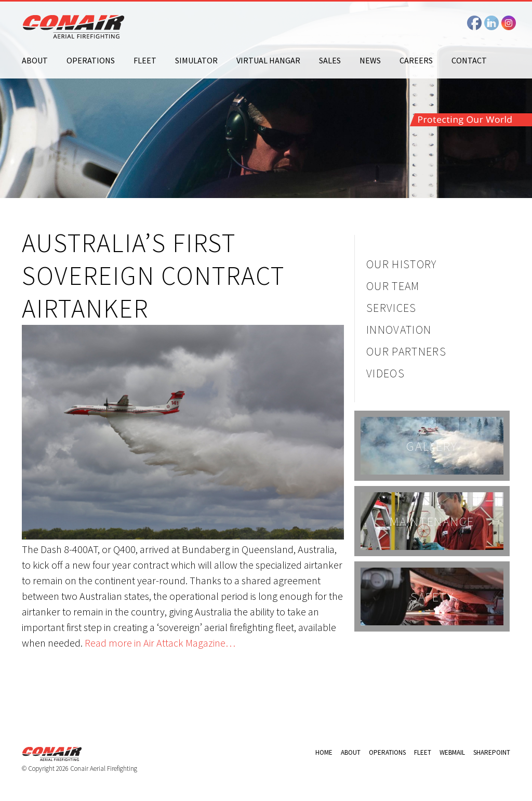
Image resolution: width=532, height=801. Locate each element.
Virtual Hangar (268, 60)
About (35, 60)
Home (324, 752)
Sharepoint (492, 752)
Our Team (393, 286)
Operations (91, 60)
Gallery (432, 446)
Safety (432, 597)
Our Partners (406, 351)
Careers (416, 60)
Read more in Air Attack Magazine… (160, 643)
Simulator (196, 60)
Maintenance (432, 521)
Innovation (399, 330)
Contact (469, 60)
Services (391, 308)
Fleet (145, 60)
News (370, 60)
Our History (402, 264)
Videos (385, 373)
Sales (330, 60)
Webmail (452, 752)
